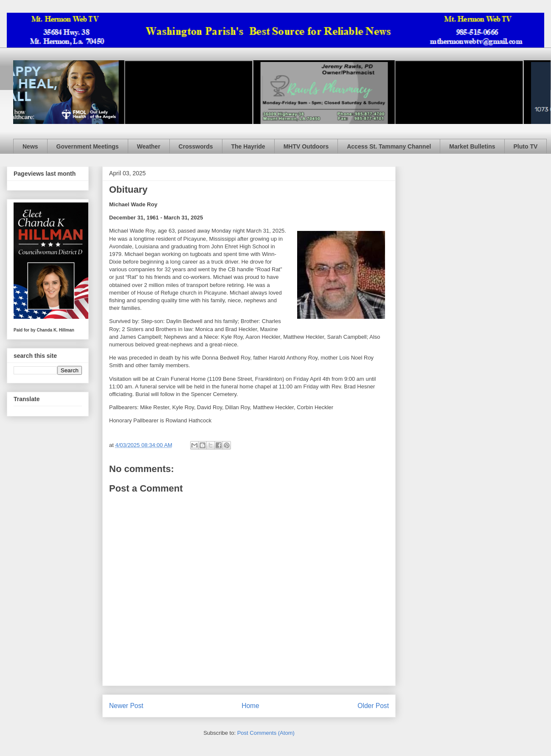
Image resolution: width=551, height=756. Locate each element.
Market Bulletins (472, 146)
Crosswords (196, 146)
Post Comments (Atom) (266, 733)
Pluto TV (526, 146)
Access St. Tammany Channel (389, 146)
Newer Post (126, 706)
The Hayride (248, 146)
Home (250, 706)
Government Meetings (88, 146)
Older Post (373, 706)
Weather (149, 146)
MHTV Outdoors (306, 146)
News (30, 146)
